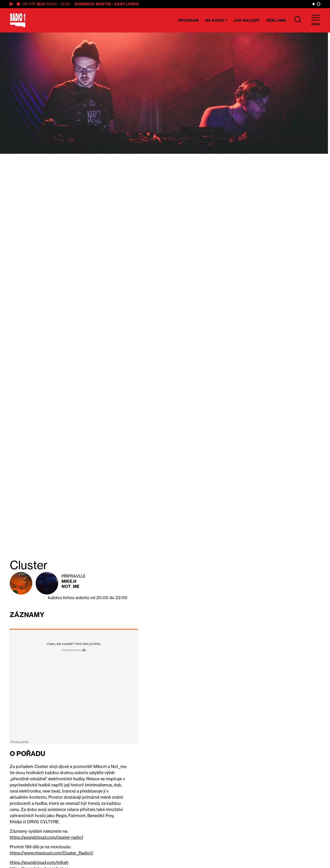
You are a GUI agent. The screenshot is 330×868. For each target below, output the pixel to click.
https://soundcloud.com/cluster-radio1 (46, 837)
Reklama (276, 20)
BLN (41, 4)
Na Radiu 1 (216, 20)
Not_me (71, 586)
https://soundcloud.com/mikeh (39, 862)
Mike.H (69, 581)
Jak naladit (247, 20)
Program (188, 20)
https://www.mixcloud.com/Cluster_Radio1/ (51, 853)
